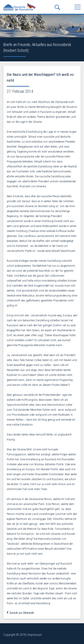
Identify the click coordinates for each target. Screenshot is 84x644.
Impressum (35, 635)
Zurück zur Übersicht (20, 613)
